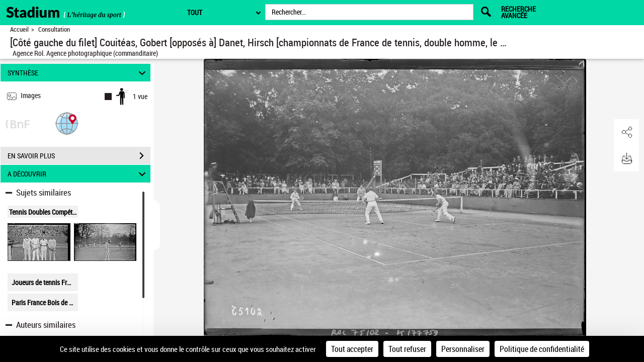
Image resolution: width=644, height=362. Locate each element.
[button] (67, 123)
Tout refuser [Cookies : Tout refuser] (407, 349)
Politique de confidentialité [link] (542, 349)
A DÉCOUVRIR (78, 174)
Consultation (54, 29)
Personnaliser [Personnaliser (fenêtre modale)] (463, 349)
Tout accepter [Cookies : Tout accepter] (352, 349)
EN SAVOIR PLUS (79, 156)
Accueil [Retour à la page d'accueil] (19, 29)
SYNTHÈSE (78, 73)
